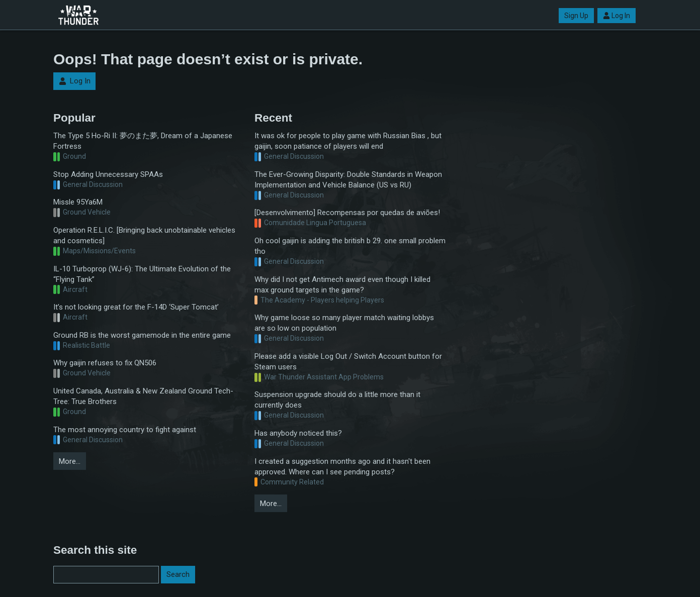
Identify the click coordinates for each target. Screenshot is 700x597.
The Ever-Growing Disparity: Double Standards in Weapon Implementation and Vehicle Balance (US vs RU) (348, 180)
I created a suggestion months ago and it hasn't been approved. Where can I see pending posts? (342, 467)
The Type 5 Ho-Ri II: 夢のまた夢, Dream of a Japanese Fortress (143, 141)
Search (178, 574)
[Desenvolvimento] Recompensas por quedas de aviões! (347, 213)
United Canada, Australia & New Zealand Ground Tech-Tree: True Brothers (143, 396)
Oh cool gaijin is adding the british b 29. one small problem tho (350, 246)
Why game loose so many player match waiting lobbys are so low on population (344, 323)
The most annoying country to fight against (125, 430)
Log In (617, 16)
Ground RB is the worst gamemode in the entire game (142, 335)
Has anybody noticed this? (298, 433)
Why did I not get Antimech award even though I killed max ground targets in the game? (342, 285)
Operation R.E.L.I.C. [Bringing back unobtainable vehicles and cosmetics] (144, 235)
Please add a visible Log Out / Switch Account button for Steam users (348, 362)
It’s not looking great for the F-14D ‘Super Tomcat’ (136, 307)
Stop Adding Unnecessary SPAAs (108, 174)
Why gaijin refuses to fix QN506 (105, 363)
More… (70, 461)
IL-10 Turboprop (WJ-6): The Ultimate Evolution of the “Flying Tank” (142, 274)
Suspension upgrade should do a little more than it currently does (337, 400)
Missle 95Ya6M (78, 202)
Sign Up (576, 16)
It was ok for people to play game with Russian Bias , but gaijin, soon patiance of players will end (348, 141)
